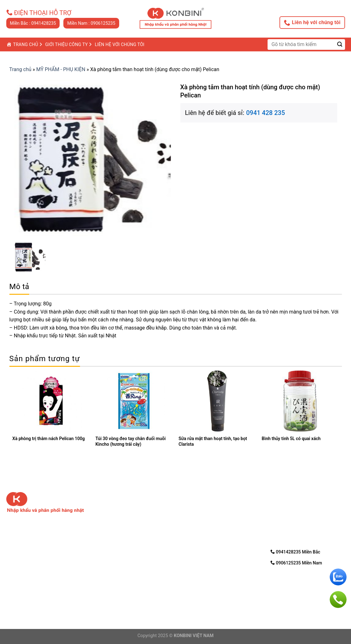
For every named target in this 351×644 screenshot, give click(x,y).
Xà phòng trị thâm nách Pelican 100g (48, 439)
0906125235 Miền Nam (296, 563)
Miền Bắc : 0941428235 (33, 23)
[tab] (19, 287)
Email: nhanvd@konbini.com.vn (125, 596)
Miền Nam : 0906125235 (91, 23)
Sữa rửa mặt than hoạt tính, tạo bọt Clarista (213, 441)
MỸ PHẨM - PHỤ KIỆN (61, 69)
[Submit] (340, 44)
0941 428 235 (266, 113)
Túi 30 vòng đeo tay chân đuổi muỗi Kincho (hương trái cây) (130, 441)
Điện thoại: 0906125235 (118, 589)
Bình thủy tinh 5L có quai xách (291, 439)
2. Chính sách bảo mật (205, 514)
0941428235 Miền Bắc (295, 552)
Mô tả (19, 287)
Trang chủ (21, 69)
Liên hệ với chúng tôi (312, 23)
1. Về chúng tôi (197, 506)
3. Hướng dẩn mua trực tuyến (213, 522)
